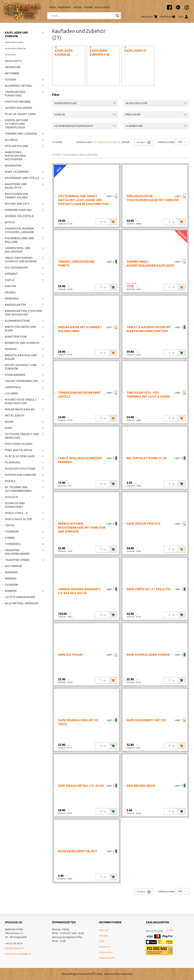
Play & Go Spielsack (20, 456)
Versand (103, 936)
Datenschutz (106, 952)
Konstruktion (16, 337)
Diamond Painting (18, 210)
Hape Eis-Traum (70, 655)
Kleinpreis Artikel (19, 86)
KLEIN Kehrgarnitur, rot (78, 851)
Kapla (10, 280)
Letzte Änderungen (20, 597)
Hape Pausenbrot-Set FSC (147, 720)
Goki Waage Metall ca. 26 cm (81, 786)
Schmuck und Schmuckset (15, 505)
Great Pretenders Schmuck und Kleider (21, 260)
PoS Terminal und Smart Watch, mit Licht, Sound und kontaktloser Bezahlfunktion (83, 200)
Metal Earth (15, 415)
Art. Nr (96, 142)
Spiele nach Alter (18, 519)
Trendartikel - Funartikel (16, 94)
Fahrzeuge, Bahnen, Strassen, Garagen (20, 230)
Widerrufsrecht (107, 958)
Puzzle (10, 481)
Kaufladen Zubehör (15, 48)
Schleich (11, 497)
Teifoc (10, 525)
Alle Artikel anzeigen (22, 603)
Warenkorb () (102, 7)
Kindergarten (15, 305)
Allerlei (11, 140)
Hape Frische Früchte (144, 524)
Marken (11, 591)
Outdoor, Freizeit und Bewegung (22, 436)
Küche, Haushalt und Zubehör (21, 367)
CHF (118, 142)
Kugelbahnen (15, 375)
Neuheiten (13, 67)
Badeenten (13, 165)
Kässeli (11, 292)
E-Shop (57, 155)
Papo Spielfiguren (19, 444)
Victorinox (13, 566)
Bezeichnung (108, 142)
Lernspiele (13, 387)
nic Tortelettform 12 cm (147, 458)
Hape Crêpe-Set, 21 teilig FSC (149, 589)
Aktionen (12, 73)
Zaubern (11, 585)
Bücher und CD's (17, 204)
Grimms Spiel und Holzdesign (18, 250)
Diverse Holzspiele (19, 216)
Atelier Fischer (16, 146)
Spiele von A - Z (16, 513)
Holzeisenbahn (16, 267)
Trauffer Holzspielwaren (17, 552)
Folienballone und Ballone (19, 240)
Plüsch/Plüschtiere (20, 469)
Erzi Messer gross (141, 786)
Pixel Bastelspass (19, 450)
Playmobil (13, 462)
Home (53, 7)
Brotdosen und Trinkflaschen (17, 196)
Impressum (105, 947)
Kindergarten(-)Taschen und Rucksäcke (23, 313)
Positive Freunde (18, 102)
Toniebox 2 (13, 544)
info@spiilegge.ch (14, 948)
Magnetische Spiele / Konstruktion (21, 401)
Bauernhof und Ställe (22, 178)
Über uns (104, 930)
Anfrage (77, 7)
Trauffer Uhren (17, 560)
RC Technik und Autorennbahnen (18, 489)
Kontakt (88, 7)
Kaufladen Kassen (14, 42)
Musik (9, 422)
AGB (101, 941)
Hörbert (11, 274)
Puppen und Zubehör (20, 475)
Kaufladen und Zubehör (16, 34)
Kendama (12, 298)
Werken (11, 578)
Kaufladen (10, 55)
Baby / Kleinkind (17, 172)
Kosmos (11, 349)
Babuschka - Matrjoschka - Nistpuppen (16, 156)
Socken (10, 79)
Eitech (10, 222)
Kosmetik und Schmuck (22, 343)
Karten (10, 286)
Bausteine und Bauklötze (16, 186)
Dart (9, 428)
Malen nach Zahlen (20, 409)
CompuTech (126, 974)
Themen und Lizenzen (21, 134)
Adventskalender (19, 108)
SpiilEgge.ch (74, 974)
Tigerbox (12, 531)
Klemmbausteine (18, 321)
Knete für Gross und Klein (21, 329)
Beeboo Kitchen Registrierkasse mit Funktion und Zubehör (82, 527)
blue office (88, 974)
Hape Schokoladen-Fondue (148, 655)
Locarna (11, 393)
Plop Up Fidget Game (20, 114)
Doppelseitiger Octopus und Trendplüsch (16, 124)
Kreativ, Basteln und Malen (21, 357)
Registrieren (65, 7)
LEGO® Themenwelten (21, 381)
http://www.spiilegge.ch (18, 954)
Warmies (11, 572)
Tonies (10, 538)
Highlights (13, 61)
